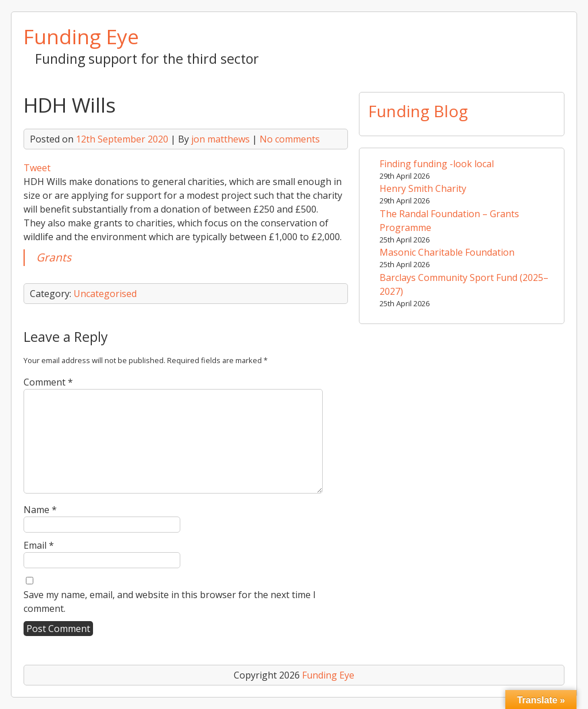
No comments (290, 139)
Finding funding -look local (437, 164)
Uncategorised (105, 294)
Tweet (37, 168)
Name (40, 510)
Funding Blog (418, 111)
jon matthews (220, 139)
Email (39, 545)
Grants (54, 257)
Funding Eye (81, 36)
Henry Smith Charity (423, 188)
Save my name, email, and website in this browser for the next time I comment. (170, 602)
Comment (48, 382)
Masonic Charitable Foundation (447, 252)
